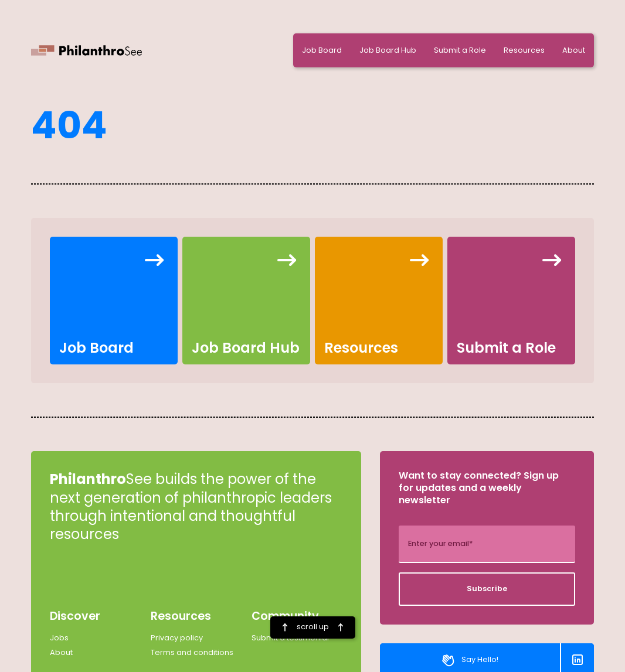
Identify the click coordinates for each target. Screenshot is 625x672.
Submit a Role (460, 50)
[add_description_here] (487, 544)
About (574, 50)
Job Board (322, 50)
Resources (524, 50)
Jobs (59, 638)
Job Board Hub (388, 50)
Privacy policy (177, 638)
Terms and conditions (192, 653)
